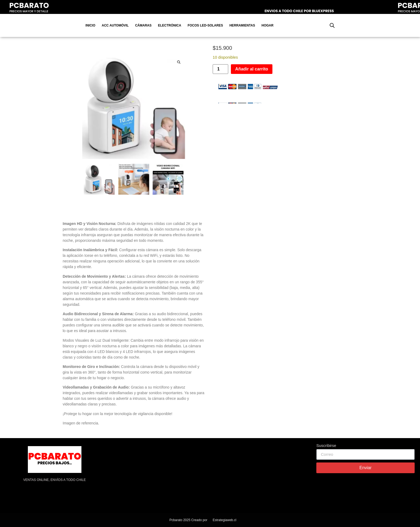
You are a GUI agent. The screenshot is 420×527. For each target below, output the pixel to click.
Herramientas (242, 25)
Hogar (267, 25)
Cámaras (143, 25)
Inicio (90, 25)
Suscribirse (326, 446)
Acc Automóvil (115, 25)
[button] (179, 62)
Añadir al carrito (252, 69)
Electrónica (170, 25)
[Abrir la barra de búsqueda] (332, 25)
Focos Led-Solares (205, 25)
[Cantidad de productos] (220, 69)
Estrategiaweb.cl (224, 520)
